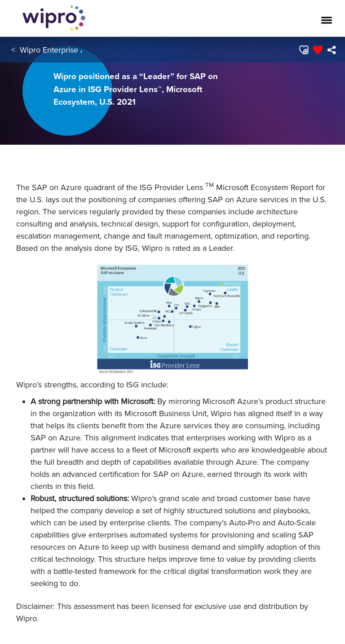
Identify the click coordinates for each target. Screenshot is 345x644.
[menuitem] (331, 50)
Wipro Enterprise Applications (71, 50)
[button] (303, 50)
